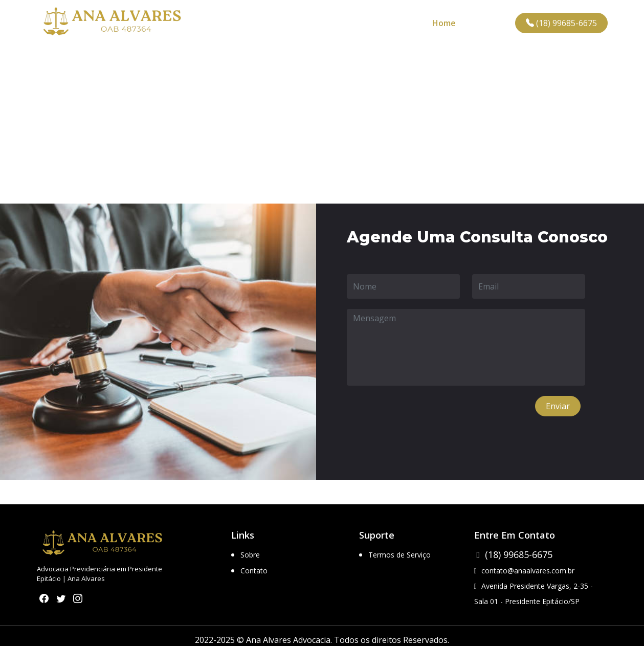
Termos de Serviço (399, 555)
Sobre (250, 555)
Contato (490, 23)
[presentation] (425, 416)
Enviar (558, 406)
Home (444, 23)
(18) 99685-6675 (561, 23)
